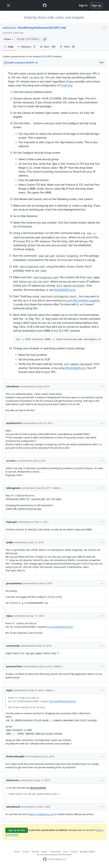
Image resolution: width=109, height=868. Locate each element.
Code (9, 47)
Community (55, 852)
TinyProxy (66, 85)
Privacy (26, 852)
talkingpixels (13, 488)
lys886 (10, 542)
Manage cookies (87, 852)
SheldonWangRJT (15, 756)
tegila (9, 690)
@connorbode (38, 788)
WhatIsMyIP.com (64, 290)
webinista (9, 28)
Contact (74, 852)
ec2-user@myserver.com (60, 627)
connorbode (13, 646)
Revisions (27, 47)
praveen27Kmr (14, 666)
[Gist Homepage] (45, 5)
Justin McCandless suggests (83, 300)
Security (35, 852)
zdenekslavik (13, 807)
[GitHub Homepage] (45, 859)
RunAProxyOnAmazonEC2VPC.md (42, 28)
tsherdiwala (13, 386)
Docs (65, 852)
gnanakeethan (14, 583)
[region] (54, 223)
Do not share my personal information (55, 855)
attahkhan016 (14, 423)
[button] (45, 39)
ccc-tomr (11, 461)
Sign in (83, 5)
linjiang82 (11, 522)
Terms (17, 852)
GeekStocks (12, 780)
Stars (48, 47)
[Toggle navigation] (8, 5)
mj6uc (9, 616)
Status (44, 852)
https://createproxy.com (41, 814)
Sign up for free (17, 830)
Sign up (96, 5)
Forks (68, 47)
